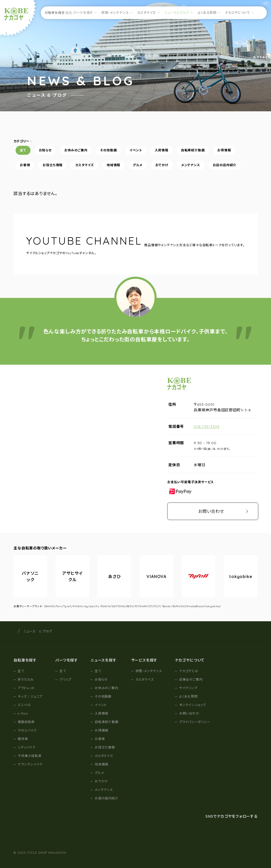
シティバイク (27, 747)
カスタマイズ (146, 13)
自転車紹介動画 (193, 150)
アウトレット (26, 688)
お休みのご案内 (76, 150)
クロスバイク (27, 730)
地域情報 (113, 165)
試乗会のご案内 (191, 679)
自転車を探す (55, 13)
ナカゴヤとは (189, 671)
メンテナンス (191, 165)
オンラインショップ (193, 705)
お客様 (25, 165)
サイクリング (188, 688)
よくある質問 (207, 13)
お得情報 (224, 150)
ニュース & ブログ (38, 631)
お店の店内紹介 (225, 165)
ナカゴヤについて (238, 13)
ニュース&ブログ (177, 13)
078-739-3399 (207, 426)
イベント (136, 150)
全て (23, 150)
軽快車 (23, 739)
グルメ (138, 165)
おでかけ (162, 165)
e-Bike (23, 713)
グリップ (65, 679)
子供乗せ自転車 (30, 756)
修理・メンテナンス (115, 13)
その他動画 (109, 150)
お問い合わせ (211, 511)
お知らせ (45, 150)
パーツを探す (83, 13)
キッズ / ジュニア (30, 696)
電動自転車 (26, 722)
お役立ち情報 (53, 165)
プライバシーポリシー (195, 722)
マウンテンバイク (30, 764)
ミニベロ (24, 705)
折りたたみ (26, 679)
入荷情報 (162, 150)
